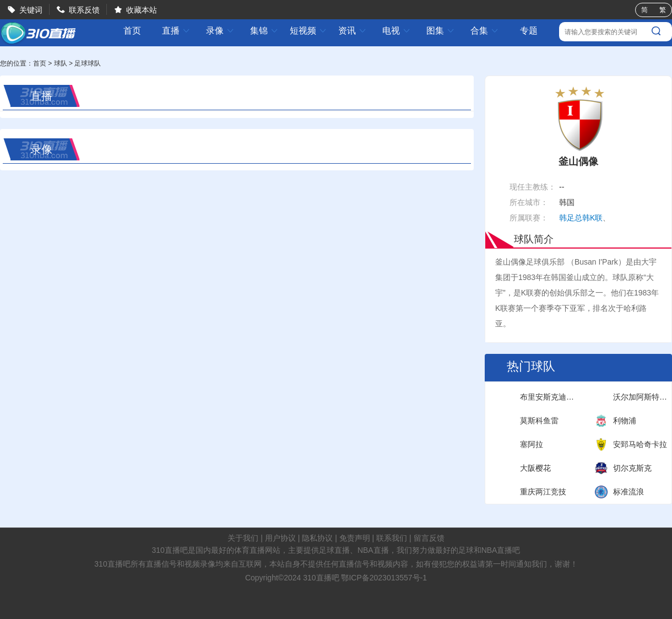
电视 (397, 31)
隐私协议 (317, 538)
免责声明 (355, 538)
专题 (529, 31)
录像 (220, 31)
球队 (61, 63)
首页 (132, 31)
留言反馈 (429, 538)
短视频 (308, 31)
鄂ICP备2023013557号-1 (384, 578)
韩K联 (592, 218)
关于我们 (243, 538)
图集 (441, 31)
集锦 (264, 31)
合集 (485, 31)
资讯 (353, 31)
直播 (176, 31)
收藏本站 (142, 10)
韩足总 (571, 218)
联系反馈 (84, 10)
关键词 (31, 10)
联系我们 (392, 538)
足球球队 (88, 63)
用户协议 (280, 538)
